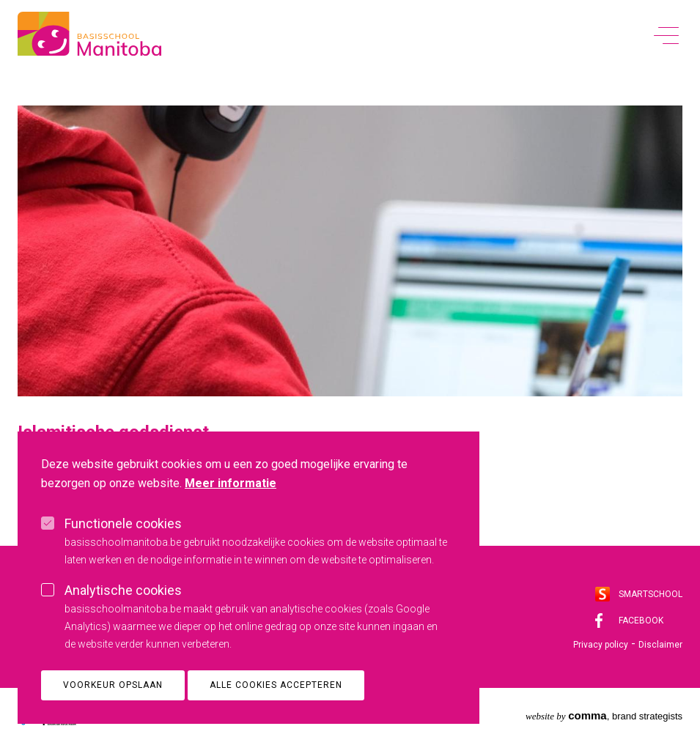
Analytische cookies (123, 611)
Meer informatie (231, 504)
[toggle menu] (666, 34)
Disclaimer (660, 645)
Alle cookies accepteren (276, 705)
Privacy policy (601, 645)
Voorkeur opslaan (113, 705)
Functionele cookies (123, 544)
